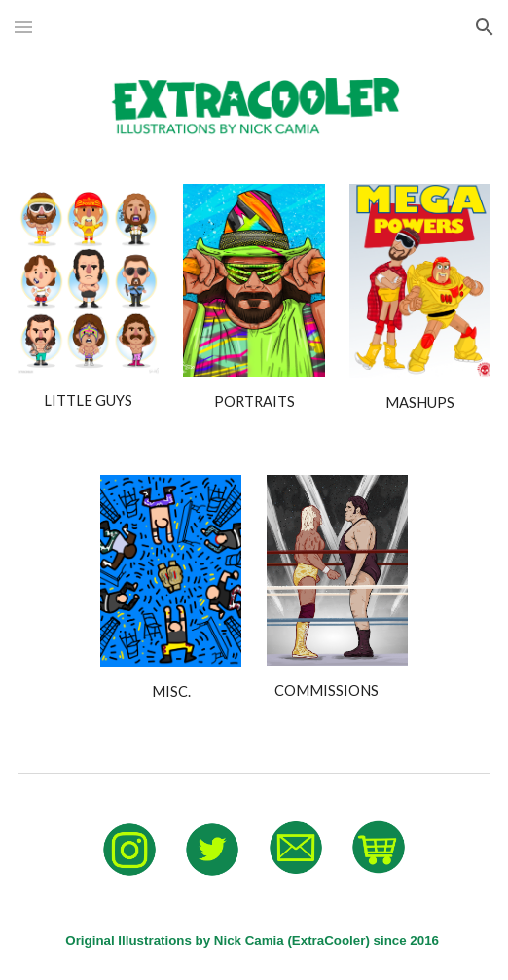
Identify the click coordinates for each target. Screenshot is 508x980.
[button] (23, 27)
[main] (88, 401)
